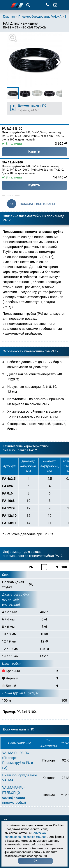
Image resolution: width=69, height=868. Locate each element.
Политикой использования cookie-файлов (25, 835)
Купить (34, 151)
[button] (37, 59)
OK (35, 861)
